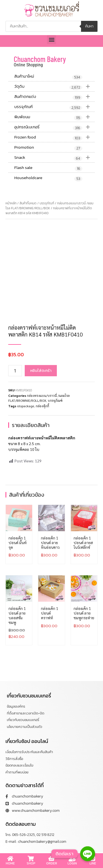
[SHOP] (31, 859)
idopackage (26, 406)
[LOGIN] (72, 859)
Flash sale (48, 168)
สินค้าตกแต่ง (55, 97)
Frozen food (55, 137)
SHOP (31, 863)
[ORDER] (52, 859)
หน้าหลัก (11, 203)
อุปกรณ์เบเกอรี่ (55, 127)
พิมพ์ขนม (55, 117)
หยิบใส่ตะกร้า (41, 371)
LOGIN (72, 863)
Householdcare (48, 178)
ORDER (52, 863)
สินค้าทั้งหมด (28, 203)
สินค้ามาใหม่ (48, 77)
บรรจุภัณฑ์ (55, 107)
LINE (93, 863)
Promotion (48, 148)
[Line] (88, 854)
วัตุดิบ (55, 86)
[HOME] (10, 859)
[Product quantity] (15, 371)
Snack (55, 157)
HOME (10, 863)
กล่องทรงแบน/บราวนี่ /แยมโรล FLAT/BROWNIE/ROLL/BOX (49, 206)
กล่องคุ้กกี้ (42, 406)
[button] (51, 40)
